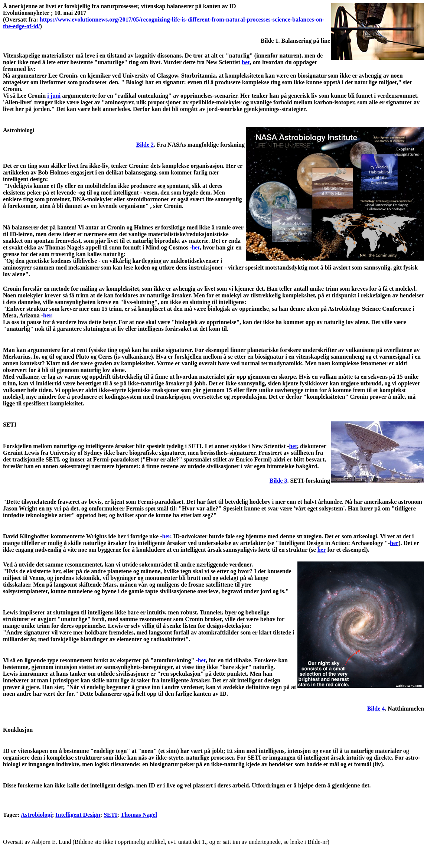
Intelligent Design (78, 815)
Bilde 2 (145, 145)
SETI (110, 815)
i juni (54, 96)
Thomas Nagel (139, 815)
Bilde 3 (278, 481)
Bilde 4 (376, 709)
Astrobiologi (36, 815)
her (246, 62)
